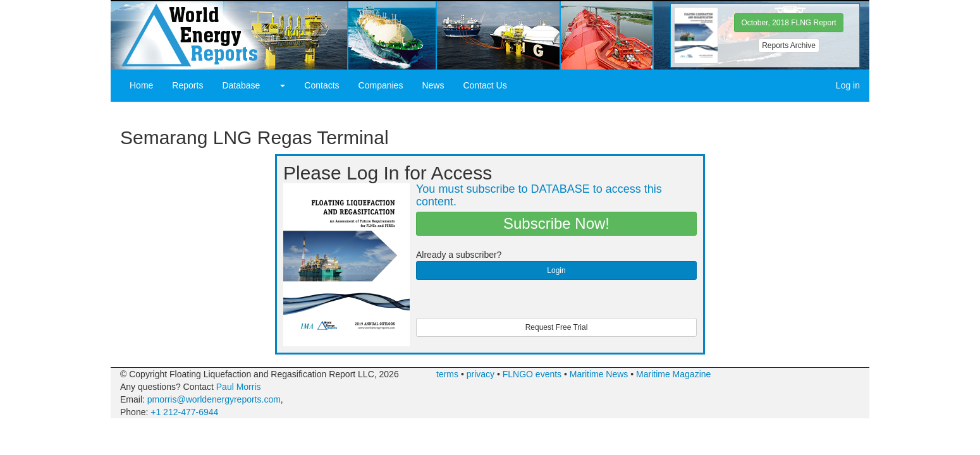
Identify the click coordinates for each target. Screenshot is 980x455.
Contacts (322, 85)
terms (447, 374)
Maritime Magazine (673, 374)
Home (141, 85)
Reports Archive (789, 45)
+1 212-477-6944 (184, 412)
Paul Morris (239, 387)
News (433, 85)
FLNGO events (532, 374)
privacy (481, 374)
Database (241, 85)
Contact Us (485, 85)
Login (556, 270)
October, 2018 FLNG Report (788, 23)
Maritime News (599, 374)
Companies (381, 85)
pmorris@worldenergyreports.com (214, 399)
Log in (848, 85)
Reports (187, 85)
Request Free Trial (557, 327)
